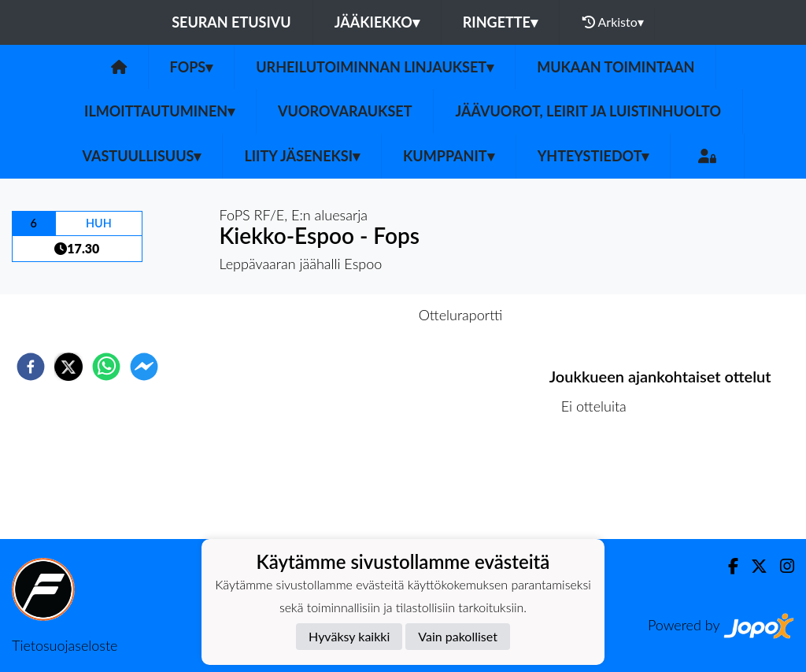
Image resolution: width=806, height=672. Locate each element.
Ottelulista (600, 486)
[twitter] (68, 367)
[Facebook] (727, 566)
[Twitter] (753, 566)
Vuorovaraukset (345, 111)
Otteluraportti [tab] (461, 315)
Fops (192, 67)
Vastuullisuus (142, 156)
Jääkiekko (377, 22)
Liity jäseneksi (302, 156)
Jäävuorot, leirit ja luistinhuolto (588, 111)
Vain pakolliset (458, 636)
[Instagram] (781, 566)
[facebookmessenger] (144, 367)
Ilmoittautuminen (159, 111)
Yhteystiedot (593, 156)
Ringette (500, 22)
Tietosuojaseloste (65, 645)
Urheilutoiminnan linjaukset (375, 67)
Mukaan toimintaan (616, 67)
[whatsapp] (106, 367)
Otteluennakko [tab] (349, 315)
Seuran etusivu (231, 22)
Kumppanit (449, 156)
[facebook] (31, 367)
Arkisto (613, 22)
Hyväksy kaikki (349, 636)
